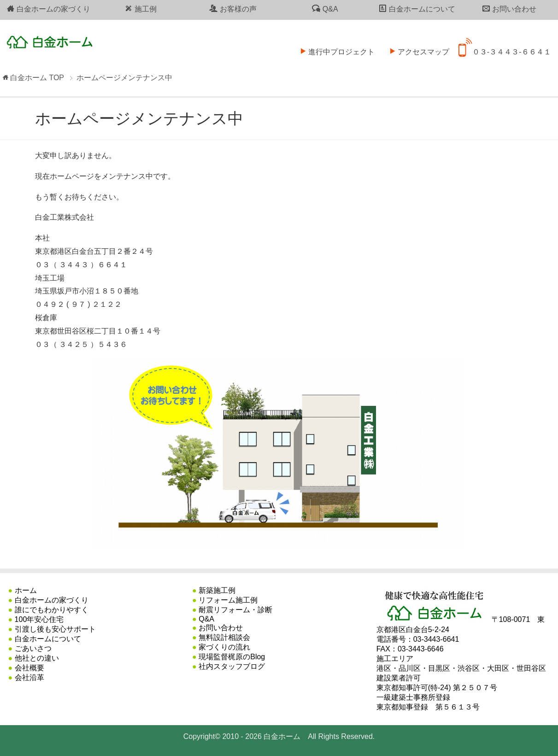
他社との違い (37, 658)
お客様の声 (233, 9)
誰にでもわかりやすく (52, 610)
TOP (37, 78)
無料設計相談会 (224, 637)
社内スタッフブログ (232, 666)
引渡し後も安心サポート (55, 629)
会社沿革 (29, 677)
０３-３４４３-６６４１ (505, 46)
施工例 (141, 9)
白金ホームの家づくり (48, 9)
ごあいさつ (33, 648)
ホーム (26, 590)
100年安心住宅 (39, 619)
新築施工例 (217, 590)
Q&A (325, 9)
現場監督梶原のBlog (232, 657)
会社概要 (29, 668)
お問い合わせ (509, 9)
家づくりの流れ (224, 647)
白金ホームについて (417, 9)
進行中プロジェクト (335, 46)
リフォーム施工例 (228, 600)
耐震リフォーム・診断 (235, 610)
